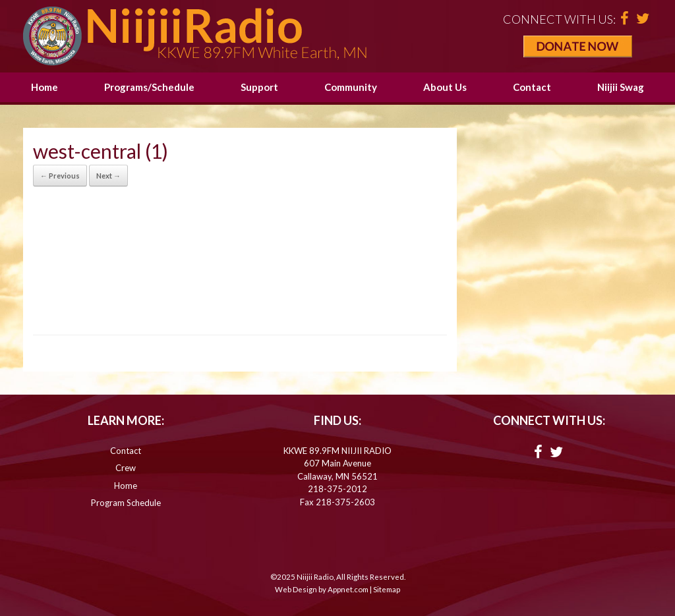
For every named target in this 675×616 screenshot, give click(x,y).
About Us (445, 87)
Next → (108, 176)
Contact (532, 87)
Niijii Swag (621, 87)
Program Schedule (126, 503)
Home (44, 87)
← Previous (60, 176)
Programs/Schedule (149, 87)
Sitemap (387, 589)
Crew (126, 468)
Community (351, 87)
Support (259, 87)
